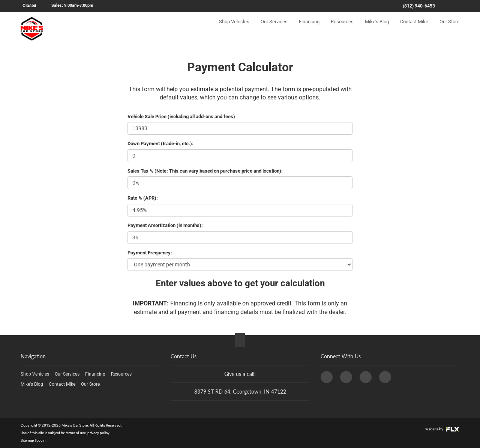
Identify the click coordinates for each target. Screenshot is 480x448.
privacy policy (98, 433)
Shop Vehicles (234, 29)
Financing (309, 29)
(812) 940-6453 (419, 6)
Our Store (449, 29)
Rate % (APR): (143, 198)
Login (41, 440)
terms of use (76, 433)
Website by (442, 429)
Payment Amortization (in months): (165, 225)
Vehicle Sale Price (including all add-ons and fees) (181, 117)
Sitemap (27, 440)
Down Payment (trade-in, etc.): (160, 144)
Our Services (274, 29)
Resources (342, 29)
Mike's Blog (377, 29)
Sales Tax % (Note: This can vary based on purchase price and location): (205, 171)
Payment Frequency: (150, 253)
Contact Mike (414, 29)
